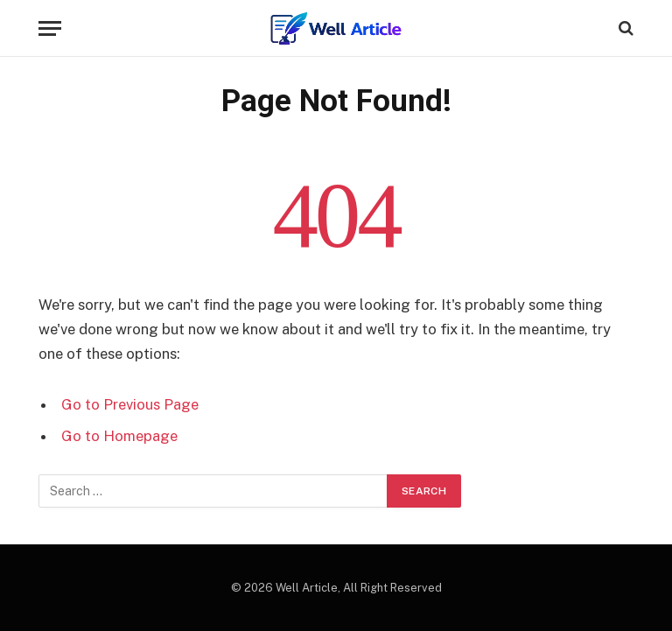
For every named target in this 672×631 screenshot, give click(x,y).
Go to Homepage (119, 436)
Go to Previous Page (130, 404)
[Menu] (50, 28)
